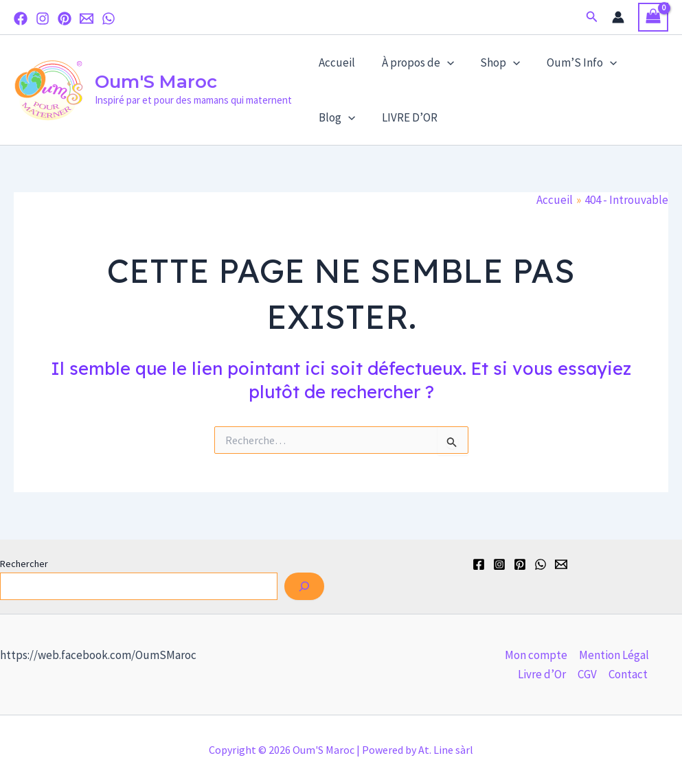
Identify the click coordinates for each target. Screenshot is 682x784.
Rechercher (24, 564)
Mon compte (536, 655)
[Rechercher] (304, 586)
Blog (336, 117)
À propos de (413, 62)
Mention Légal (614, 655)
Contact (628, 674)
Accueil (336, 62)
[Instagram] (43, 19)
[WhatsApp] (109, 19)
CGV (587, 674)
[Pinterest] (65, 19)
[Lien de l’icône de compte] (618, 17)
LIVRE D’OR (405, 117)
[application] (442, 62)
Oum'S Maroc (156, 82)
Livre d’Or (542, 674)
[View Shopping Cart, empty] (653, 18)
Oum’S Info (571, 62)
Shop (492, 62)
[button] (592, 17)
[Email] (87, 19)
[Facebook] (21, 19)
